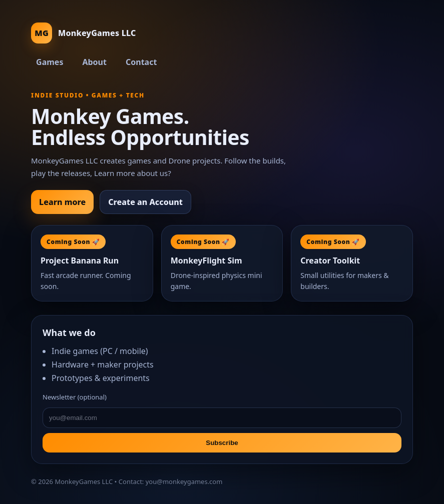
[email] (222, 418)
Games (50, 62)
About (94, 62)
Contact (141, 62)
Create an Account (145, 202)
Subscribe (222, 443)
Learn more (62, 202)
